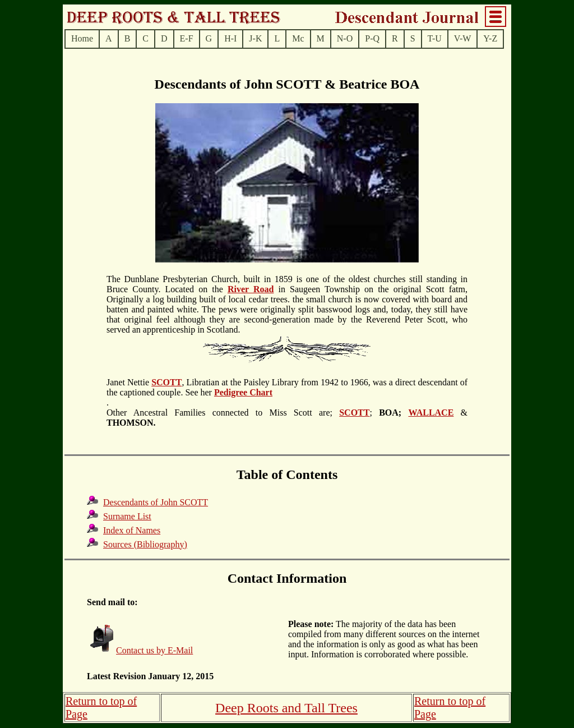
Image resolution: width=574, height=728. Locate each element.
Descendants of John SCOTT (156, 502)
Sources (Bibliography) (145, 544)
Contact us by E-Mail (154, 650)
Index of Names (132, 530)
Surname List (127, 516)
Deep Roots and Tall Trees (286, 708)
